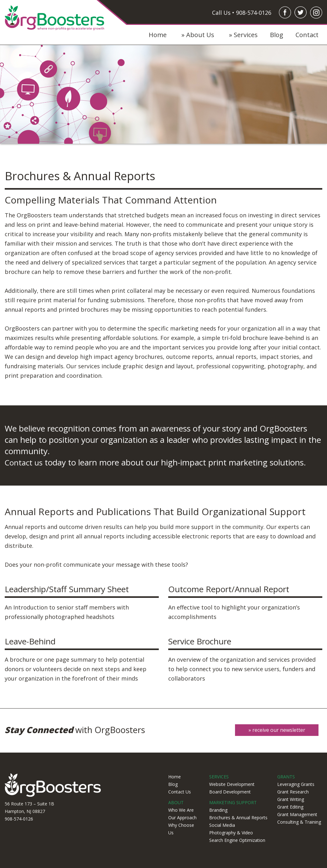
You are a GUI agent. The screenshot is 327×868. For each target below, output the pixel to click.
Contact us (25, 462)
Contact (307, 35)
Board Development (230, 790)
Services (246, 35)
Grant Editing (290, 806)
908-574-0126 (19, 818)
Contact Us (180, 790)
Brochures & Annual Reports (238, 816)
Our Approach (182, 816)
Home (158, 35)
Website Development (232, 783)
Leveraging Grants (296, 783)
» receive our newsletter (276, 730)
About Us (200, 35)
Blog (277, 35)
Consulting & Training (299, 821)
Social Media (222, 824)
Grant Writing (291, 798)
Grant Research (293, 790)
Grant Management (297, 813)
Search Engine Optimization (237, 839)
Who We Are (181, 809)
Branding (218, 809)
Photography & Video (231, 831)
